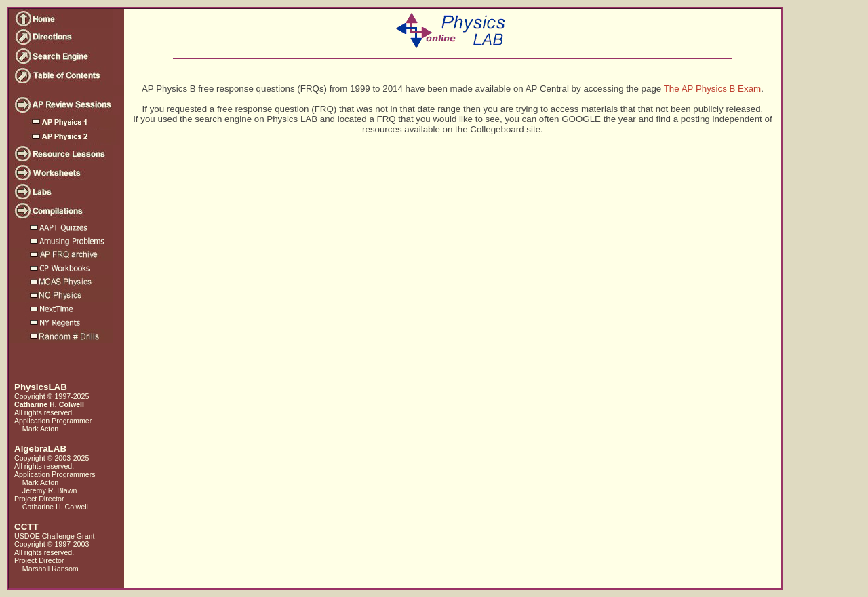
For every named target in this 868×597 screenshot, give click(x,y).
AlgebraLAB (40, 449)
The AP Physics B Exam (712, 89)
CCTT (26, 527)
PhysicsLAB (41, 387)
